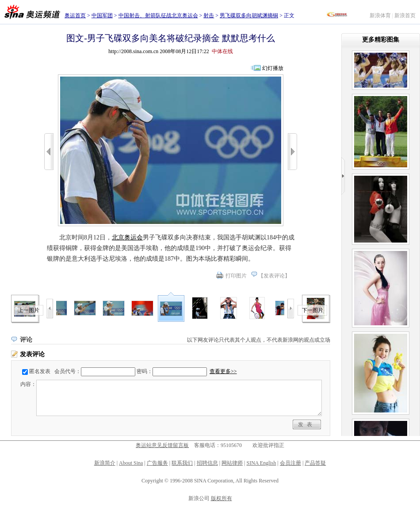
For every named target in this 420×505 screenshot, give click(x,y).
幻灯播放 (273, 68)
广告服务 (157, 463)
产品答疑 (315, 463)
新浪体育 (380, 15)
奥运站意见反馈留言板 (162, 445)
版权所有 (221, 498)
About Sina (131, 463)
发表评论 (274, 276)
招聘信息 (207, 463)
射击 (209, 15)
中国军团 (102, 15)
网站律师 (232, 463)
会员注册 (290, 463)
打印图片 (236, 276)
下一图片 (313, 310)
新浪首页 (405, 15)
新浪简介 (105, 463)
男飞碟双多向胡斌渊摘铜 (249, 15)
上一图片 (29, 310)
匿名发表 (40, 371)
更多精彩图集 (381, 40)
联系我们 (182, 463)
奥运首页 (75, 15)
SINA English (261, 463)
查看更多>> (223, 371)
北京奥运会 (127, 237)
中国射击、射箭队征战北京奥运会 (158, 15)
